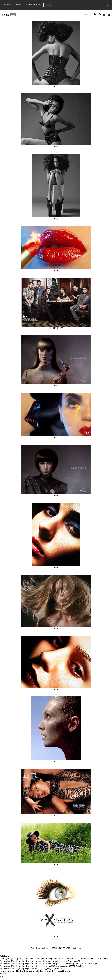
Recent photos (33, 5)
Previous (40, 948)
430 (53, 948)
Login (107, 5)
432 (60, 948)
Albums (6, 5)
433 (64, 948)
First (33, 948)
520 (69, 948)
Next (74, 948)
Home (6, 15)
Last (80, 948)
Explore (18, 5)
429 (50, 948)
